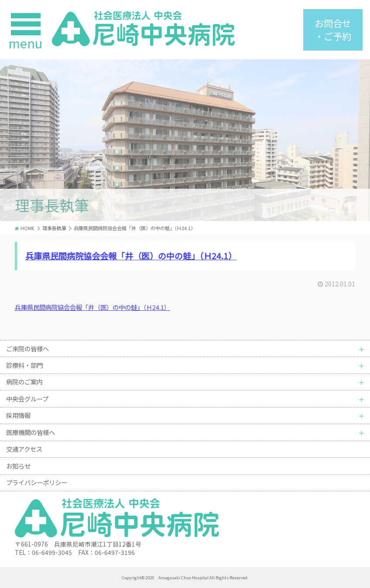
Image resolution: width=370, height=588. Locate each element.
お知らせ (18, 466)
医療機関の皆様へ (31, 432)
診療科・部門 (24, 365)
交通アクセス (24, 449)
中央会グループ (27, 399)
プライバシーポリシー (37, 482)
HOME (27, 228)
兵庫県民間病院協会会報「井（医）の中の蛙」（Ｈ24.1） (131, 256)
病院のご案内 (24, 382)
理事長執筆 (54, 228)
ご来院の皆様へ (27, 348)
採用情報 (18, 415)
